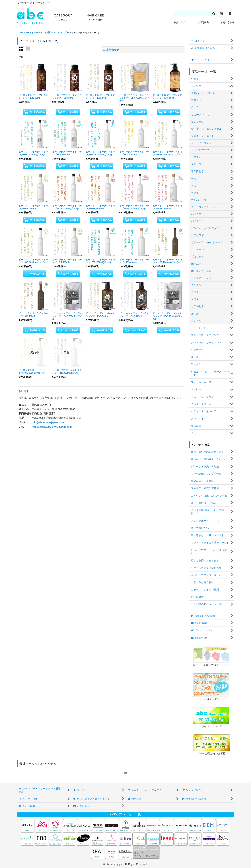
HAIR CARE (95, 17)
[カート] (221, 14)
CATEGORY (63, 17)
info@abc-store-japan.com (48, 422)
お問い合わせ (227, 23)
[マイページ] (230, 14)
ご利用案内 (203, 23)
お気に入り (180, 23)
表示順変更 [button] (111, 50)
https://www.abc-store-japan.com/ (52, 427)
